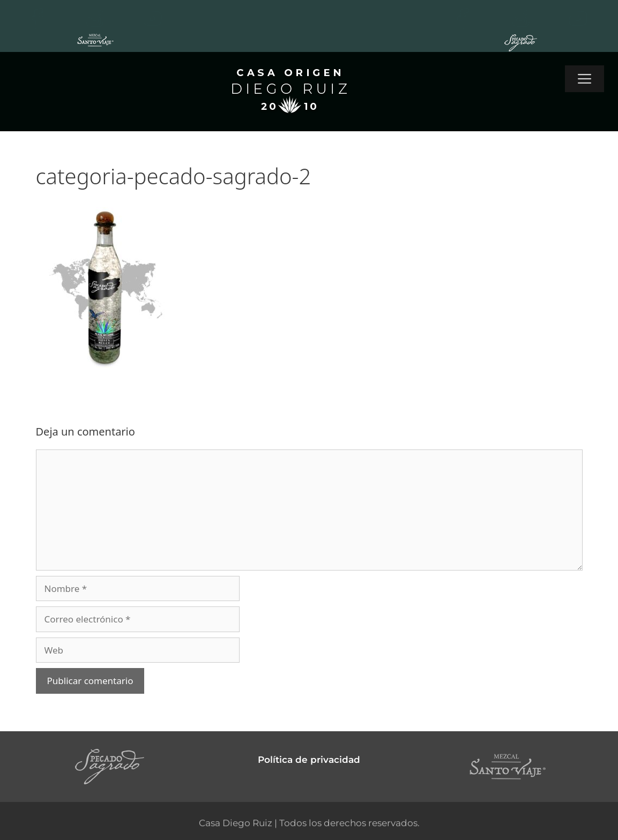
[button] (584, 79)
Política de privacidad (309, 760)
